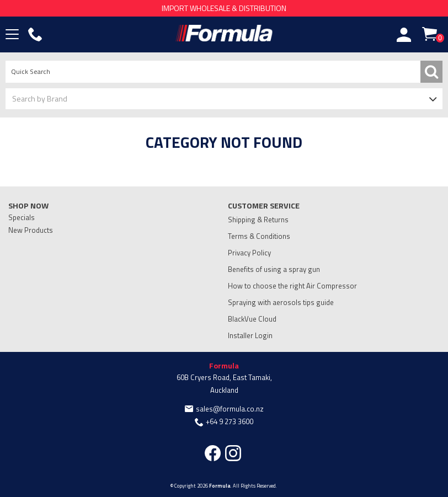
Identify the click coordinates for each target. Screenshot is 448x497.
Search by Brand (40, 98)
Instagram (233, 453)
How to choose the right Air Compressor (292, 286)
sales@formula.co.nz (230, 409)
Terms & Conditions (259, 236)
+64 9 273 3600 (230, 421)
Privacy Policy (249, 253)
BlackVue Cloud (252, 319)
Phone (35, 35)
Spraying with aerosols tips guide (281, 302)
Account (404, 35)
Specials (22, 217)
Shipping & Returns (258, 220)
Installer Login (250, 335)
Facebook (213, 453)
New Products (31, 230)
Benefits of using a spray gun (274, 269)
